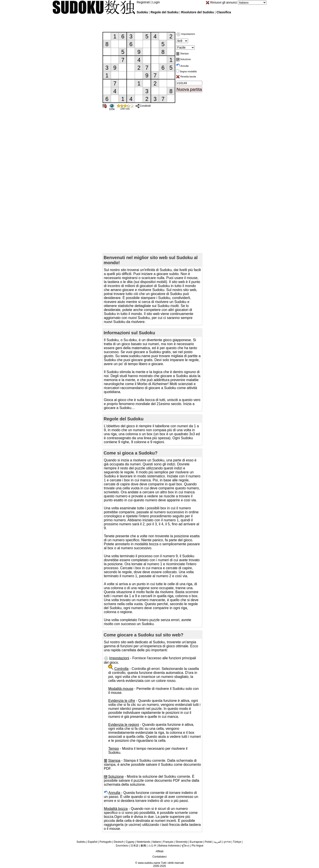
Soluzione (183, 59)
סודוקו (227, 842)
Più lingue (197, 846)
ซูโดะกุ (186, 846)
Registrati (143, 2)
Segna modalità (188, 71)
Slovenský (182, 842)
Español (92, 842)
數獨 (143, 846)
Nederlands (143, 842)
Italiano (157, 842)
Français (168, 842)
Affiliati (159, 851)
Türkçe (237, 842)
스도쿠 (152, 846)
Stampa (182, 53)
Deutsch (119, 842)
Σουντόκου (122, 846)
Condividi (143, 106)
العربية (218, 842)
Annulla (182, 66)
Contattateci (159, 857)
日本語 (134, 846)
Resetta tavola (186, 77)
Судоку (130, 842)
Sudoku (142, 12)
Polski (208, 842)
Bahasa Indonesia (169, 846)
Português (106, 842)
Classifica (224, 12)
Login (156, 2)
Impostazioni (186, 34)
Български (196, 842)
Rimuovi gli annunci (221, 2)
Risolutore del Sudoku (197, 12)
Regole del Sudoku (165, 12)
